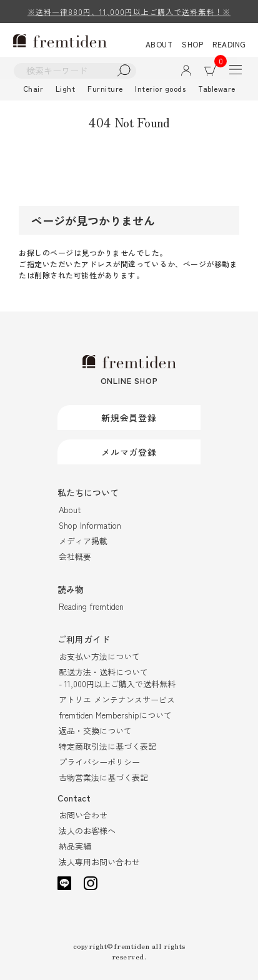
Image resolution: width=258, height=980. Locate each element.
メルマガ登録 (129, 452)
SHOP (192, 44)
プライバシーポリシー (99, 762)
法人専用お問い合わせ (99, 862)
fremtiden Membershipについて (115, 715)
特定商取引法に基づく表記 (107, 746)
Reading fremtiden (91, 606)
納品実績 (75, 846)
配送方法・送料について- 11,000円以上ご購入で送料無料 (117, 678)
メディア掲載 (83, 541)
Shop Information (90, 525)
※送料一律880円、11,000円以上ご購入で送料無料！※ (129, 12)
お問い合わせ (83, 815)
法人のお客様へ (87, 831)
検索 (124, 71)
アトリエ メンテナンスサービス (117, 699)
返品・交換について (95, 731)
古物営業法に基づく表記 (103, 777)
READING (229, 44)
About (70, 510)
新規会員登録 (129, 418)
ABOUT (159, 44)
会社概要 (75, 556)
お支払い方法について (99, 656)
